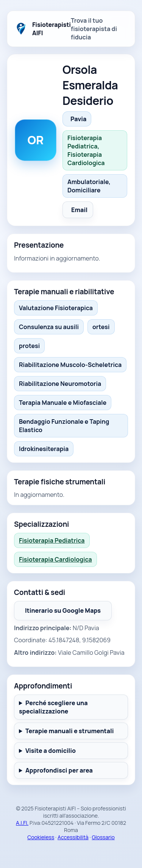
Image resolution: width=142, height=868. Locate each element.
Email (79, 210)
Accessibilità (73, 837)
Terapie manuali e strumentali (70, 731)
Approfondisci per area (59, 770)
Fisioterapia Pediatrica (52, 540)
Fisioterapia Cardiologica (55, 559)
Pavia (78, 119)
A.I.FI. (22, 823)
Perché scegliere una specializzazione (53, 707)
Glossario (103, 837)
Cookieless (41, 837)
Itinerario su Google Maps (63, 610)
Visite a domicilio (51, 751)
